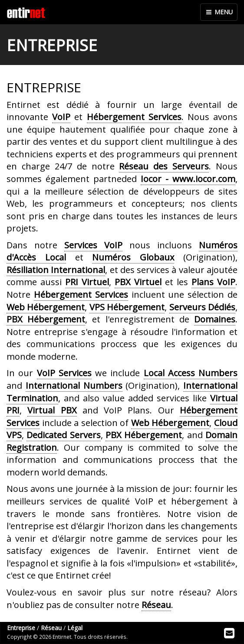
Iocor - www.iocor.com (188, 179)
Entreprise (21, 628)
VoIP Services (64, 373)
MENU (219, 12)
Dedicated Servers (63, 435)
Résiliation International (56, 270)
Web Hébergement (46, 307)
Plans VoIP (213, 282)
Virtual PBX (52, 410)
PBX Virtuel (138, 282)
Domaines (215, 319)
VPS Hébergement (127, 307)
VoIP (61, 117)
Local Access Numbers (191, 373)
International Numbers (74, 385)
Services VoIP (93, 245)
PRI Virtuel (87, 282)
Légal (75, 628)
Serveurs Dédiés (202, 307)
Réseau (156, 605)
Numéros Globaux (133, 257)
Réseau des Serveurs (164, 166)
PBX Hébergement (46, 319)
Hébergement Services (134, 117)
